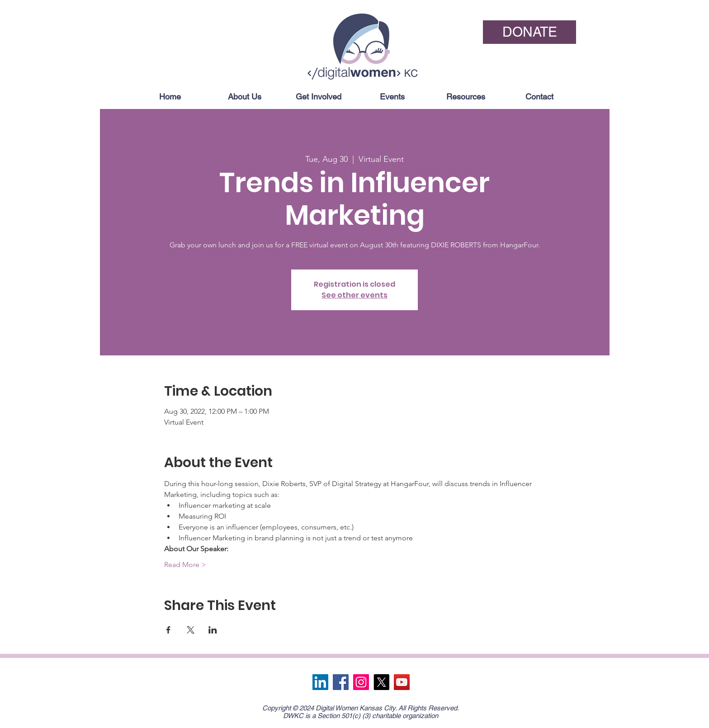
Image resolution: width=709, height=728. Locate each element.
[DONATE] (529, 32)
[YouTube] (402, 682)
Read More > (185, 565)
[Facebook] (341, 682)
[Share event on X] (191, 630)
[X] (381, 682)
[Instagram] (361, 682)
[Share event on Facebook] (168, 630)
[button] (244, 97)
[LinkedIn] (320, 682)
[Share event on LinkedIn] (213, 630)
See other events (354, 295)
